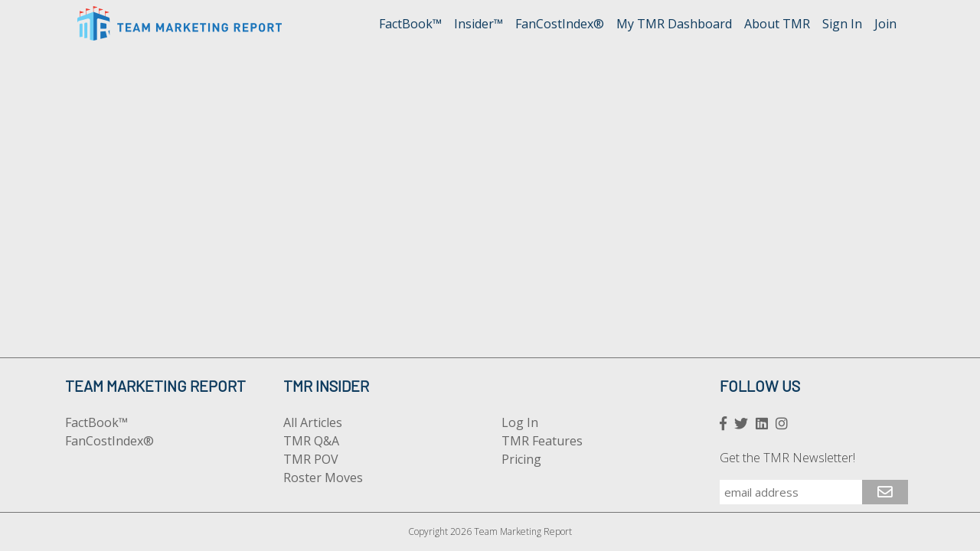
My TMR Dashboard (674, 24)
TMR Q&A (311, 441)
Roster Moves (323, 478)
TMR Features (542, 441)
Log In (520, 422)
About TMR (777, 24)
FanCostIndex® (560, 24)
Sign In (842, 24)
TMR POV (311, 459)
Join (885, 24)
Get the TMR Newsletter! (787, 458)
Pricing (521, 459)
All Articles (313, 422)
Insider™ (479, 24)
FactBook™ (410, 24)
